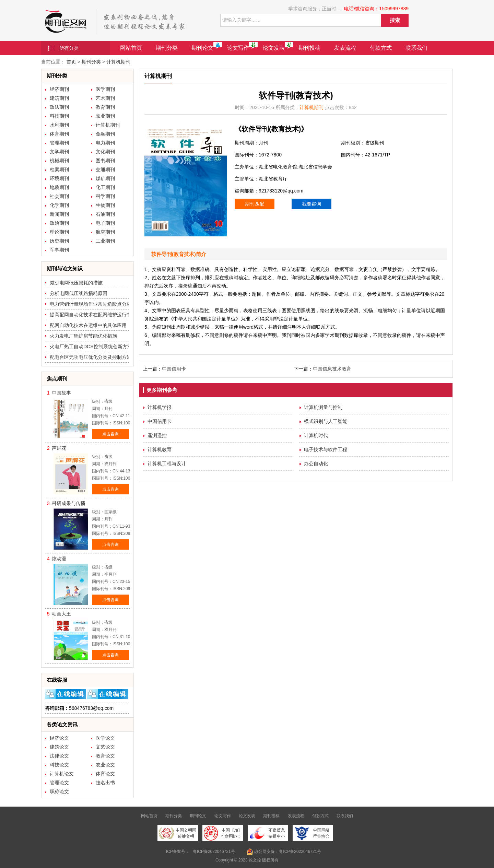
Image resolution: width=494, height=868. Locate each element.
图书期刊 (105, 161)
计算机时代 (316, 435)
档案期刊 (59, 169)
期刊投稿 (309, 48)
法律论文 (59, 756)
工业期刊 (105, 241)
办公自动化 (316, 464)
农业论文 (105, 765)
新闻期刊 (59, 214)
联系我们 (416, 48)
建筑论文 (59, 747)
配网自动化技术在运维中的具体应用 (88, 325)
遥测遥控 (157, 435)
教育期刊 (105, 107)
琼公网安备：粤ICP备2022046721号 (284, 852)
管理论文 (59, 783)
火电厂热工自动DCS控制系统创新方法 (91, 347)
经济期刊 (59, 89)
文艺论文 (105, 747)
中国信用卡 (174, 369)
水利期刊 (59, 125)
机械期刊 (59, 161)
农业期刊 (105, 116)
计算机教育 (160, 449)
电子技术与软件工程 (326, 449)
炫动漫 (59, 559)
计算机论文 (62, 774)
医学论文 (105, 738)
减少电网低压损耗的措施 (76, 283)
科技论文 (59, 765)
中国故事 (61, 393)
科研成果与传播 (69, 503)
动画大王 (61, 614)
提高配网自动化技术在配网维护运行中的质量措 (100, 315)
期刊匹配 (255, 204)
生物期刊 (105, 205)
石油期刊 (105, 214)
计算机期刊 (118, 62)
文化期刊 (105, 152)
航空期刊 (105, 232)
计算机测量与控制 (323, 407)
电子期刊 (105, 223)
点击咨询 (110, 434)
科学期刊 (105, 196)
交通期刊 (105, 169)
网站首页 (131, 48)
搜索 (395, 20)
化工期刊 (105, 187)
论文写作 (238, 48)
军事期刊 (59, 250)
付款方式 (381, 48)
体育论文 (105, 774)
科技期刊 (59, 116)
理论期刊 (59, 232)
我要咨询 (311, 204)
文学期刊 (59, 152)
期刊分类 (167, 48)
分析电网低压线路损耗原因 (79, 293)
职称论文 (59, 791)
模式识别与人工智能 (326, 421)
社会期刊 (59, 196)
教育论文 (105, 756)
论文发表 (274, 48)
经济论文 (59, 738)
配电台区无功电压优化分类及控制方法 (91, 357)
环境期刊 (59, 178)
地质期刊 (59, 187)
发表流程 (345, 48)
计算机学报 (160, 407)
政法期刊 (59, 107)
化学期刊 (59, 205)
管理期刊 (59, 143)
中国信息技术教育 (332, 369)
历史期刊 (59, 241)
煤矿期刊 (105, 178)
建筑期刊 (59, 98)
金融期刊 (105, 134)
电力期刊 (105, 143)
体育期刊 (59, 134)
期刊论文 (202, 48)
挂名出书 (105, 783)
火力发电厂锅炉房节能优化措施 (83, 336)
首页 (71, 62)
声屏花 (59, 448)
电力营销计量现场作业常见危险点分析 (91, 304)
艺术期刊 (105, 98)
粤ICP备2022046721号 (214, 852)
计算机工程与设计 (167, 464)
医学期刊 (105, 89)
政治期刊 (59, 223)
